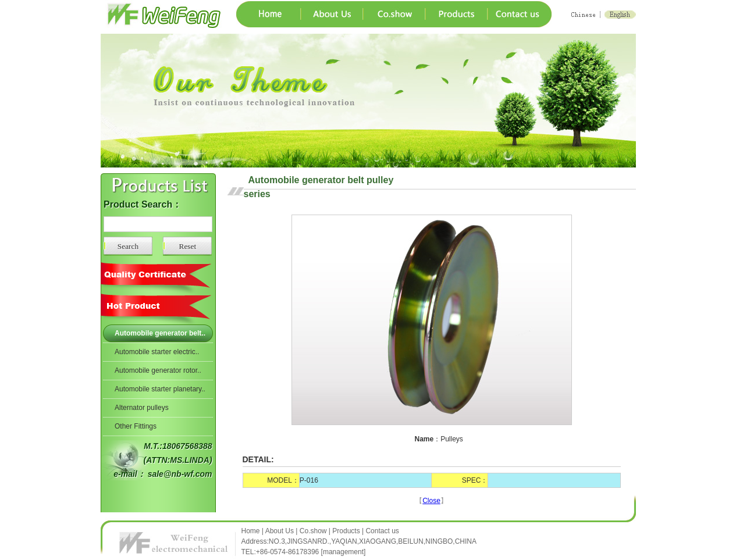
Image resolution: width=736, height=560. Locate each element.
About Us (280, 531)
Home (252, 531)
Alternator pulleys (142, 408)
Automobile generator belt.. (160, 333)
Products (346, 531)
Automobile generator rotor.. (158, 370)
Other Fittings (136, 426)
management (343, 552)
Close (431, 501)
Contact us (382, 531)
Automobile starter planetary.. (160, 389)
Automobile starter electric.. (157, 352)
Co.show (313, 531)
